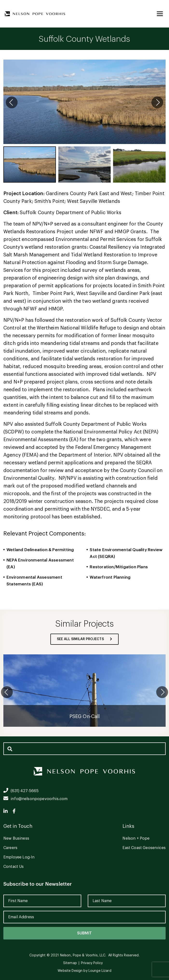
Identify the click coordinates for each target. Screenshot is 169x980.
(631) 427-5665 (21, 791)
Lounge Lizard (100, 971)
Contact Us (14, 867)
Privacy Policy (92, 963)
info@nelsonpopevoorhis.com (35, 799)
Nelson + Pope (136, 838)
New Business (16, 838)
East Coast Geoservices (144, 848)
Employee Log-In (19, 857)
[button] (157, 102)
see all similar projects (84, 639)
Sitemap (70, 963)
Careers (10, 848)
